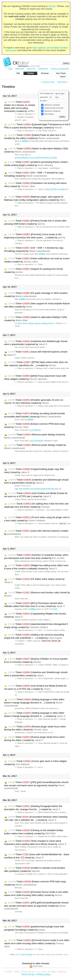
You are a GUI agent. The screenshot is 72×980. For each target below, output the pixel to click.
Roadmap (45, 73)
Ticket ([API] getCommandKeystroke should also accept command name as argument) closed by (36, 786)
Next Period (62, 82)
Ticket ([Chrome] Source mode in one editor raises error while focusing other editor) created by (37, 944)
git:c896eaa (35, 430)
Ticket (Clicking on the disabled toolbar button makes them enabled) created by (34, 832)
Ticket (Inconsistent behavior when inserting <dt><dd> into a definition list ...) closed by (36, 819)
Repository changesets (51, 111)
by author (53, 101)
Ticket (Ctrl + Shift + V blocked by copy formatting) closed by (34, 174)
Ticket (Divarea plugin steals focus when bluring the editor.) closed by (35, 728)
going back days (49, 97)
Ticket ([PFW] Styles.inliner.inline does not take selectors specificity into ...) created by (36, 364)
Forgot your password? (60, 69)
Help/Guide (20, 69)
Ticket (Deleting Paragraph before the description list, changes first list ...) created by (33, 808)
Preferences (43, 69)
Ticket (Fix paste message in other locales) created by (36, 295)
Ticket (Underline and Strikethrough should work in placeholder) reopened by (36, 343)
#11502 (54, 609)
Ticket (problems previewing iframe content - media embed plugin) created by (37, 164)
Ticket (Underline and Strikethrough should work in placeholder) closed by (36, 481)
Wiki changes (47, 114)
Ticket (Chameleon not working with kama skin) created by (35, 185)
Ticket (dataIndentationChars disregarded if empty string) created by (36, 626)
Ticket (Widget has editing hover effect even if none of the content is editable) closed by (36, 567)
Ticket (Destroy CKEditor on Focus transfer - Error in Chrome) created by (37, 661)
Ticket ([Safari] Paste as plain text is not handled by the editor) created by (35, 137)
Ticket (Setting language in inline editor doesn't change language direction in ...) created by (35, 715)
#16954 (25, 141)
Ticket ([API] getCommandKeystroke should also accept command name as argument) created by (36, 906)
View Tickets (61, 73)
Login (10, 69)
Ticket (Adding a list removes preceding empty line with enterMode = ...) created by (34, 636)
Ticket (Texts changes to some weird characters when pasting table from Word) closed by (35, 843)
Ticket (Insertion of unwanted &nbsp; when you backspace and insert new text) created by (36, 557)
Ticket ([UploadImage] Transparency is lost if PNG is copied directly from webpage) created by (37, 126)
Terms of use (28, 975)
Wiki (18, 73)
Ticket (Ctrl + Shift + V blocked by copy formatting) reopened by (34, 249)
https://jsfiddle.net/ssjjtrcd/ (55, 189)
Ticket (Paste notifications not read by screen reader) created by (37, 260)
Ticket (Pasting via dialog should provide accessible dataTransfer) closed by (34, 415)
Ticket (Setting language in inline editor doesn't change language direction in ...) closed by (34, 703)
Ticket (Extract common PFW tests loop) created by (35, 883)
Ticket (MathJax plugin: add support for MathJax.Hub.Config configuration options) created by (35, 198)
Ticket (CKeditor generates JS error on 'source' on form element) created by (34, 402)
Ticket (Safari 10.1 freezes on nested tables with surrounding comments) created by (20, 106)
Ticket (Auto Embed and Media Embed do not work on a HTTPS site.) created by (35, 688)
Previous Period (48, 82)
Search (63, 77)
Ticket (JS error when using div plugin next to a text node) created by (37, 519)
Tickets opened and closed (52, 108)
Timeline (30, 73)
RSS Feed (38, 967)
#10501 (33, 609)
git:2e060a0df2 (36, 441)
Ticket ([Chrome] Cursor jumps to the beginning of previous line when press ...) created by (35, 236)
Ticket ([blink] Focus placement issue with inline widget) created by (35, 377)
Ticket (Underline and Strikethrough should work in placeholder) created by (36, 674)
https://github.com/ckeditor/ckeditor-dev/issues (37, 49)
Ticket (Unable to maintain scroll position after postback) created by (35, 870)
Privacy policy (44, 975)
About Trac (31, 69)
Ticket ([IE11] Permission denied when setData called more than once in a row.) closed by (34, 605)
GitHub (52, 6)
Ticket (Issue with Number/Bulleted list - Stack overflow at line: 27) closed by (37, 856)
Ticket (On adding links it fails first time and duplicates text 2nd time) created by (36, 505)
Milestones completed (50, 105)
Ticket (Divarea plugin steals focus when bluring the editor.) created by (34, 739)
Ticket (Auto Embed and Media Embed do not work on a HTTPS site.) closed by (36, 495)
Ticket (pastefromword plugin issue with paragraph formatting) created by (34, 928)
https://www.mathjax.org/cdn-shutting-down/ (34, 323)
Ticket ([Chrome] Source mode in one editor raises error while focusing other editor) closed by (36, 894)
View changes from (53, 93)
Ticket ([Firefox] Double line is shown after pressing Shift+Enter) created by (35, 222)
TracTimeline (26, 955)
